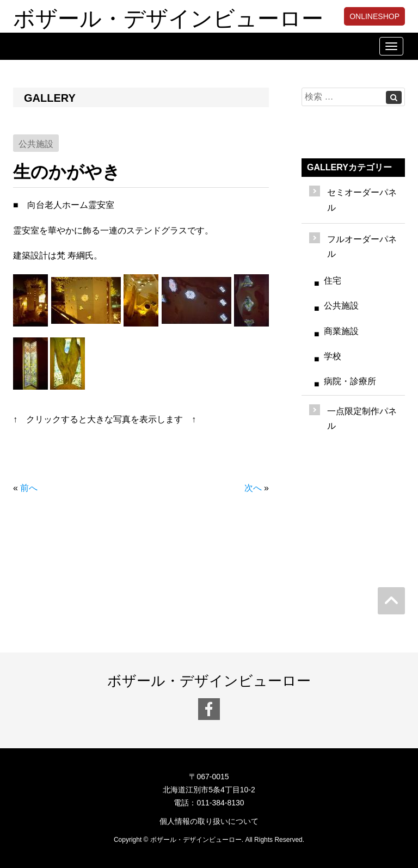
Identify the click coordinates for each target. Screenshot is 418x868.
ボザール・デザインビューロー (168, 16)
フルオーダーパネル (362, 247)
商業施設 (341, 331)
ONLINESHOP (374, 16)
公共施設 (341, 306)
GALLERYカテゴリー (349, 167)
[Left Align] (394, 97)
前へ (29, 488)
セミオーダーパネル (362, 200)
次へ (253, 488)
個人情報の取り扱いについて (209, 821)
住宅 (333, 281)
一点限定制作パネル (362, 418)
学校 (333, 356)
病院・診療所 (350, 381)
